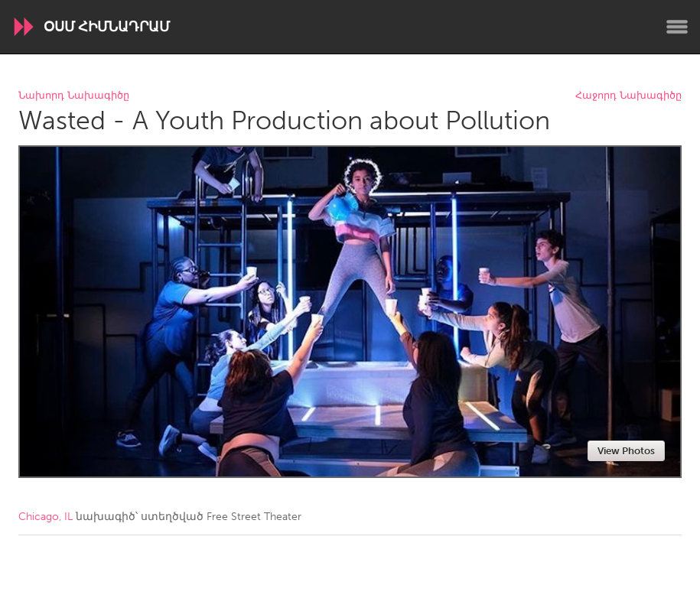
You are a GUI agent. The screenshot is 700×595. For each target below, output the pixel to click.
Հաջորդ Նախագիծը (628, 96)
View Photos (626, 451)
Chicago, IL (46, 517)
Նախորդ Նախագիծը (74, 96)
